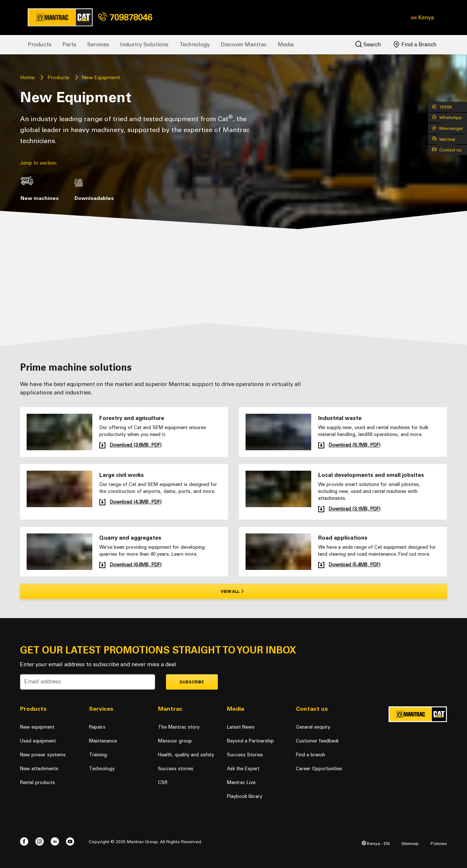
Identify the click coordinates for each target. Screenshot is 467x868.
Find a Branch (415, 45)
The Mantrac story (179, 727)
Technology (195, 45)
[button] (422, 18)
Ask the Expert (243, 769)
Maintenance (103, 741)
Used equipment (38, 741)
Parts (69, 45)
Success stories (176, 769)
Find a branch (310, 755)
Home (27, 78)
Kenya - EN (376, 843)
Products (40, 45)
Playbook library (245, 796)
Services (98, 45)
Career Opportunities (319, 769)
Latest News (241, 727)
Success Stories (245, 755)
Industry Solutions (144, 45)
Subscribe (192, 682)
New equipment (37, 727)
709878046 (125, 17)
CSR (163, 782)
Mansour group (175, 741)
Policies (439, 843)
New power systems (43, 755)
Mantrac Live (241, 782)
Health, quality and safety (186, 755)
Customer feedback (317, 741)
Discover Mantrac (244, 45)
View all (234, 592)
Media (286, 45)
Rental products (38, 782)
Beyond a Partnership (250, 741)
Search (368, 44)
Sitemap (410, 843)
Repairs (97, 727)
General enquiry (313, 727)
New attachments (39, 769)
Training (98, 755)
